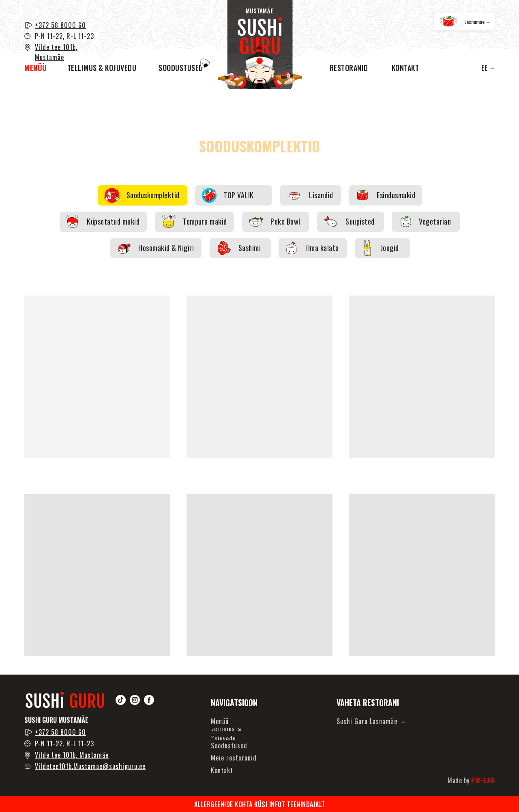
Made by (471, 780)
